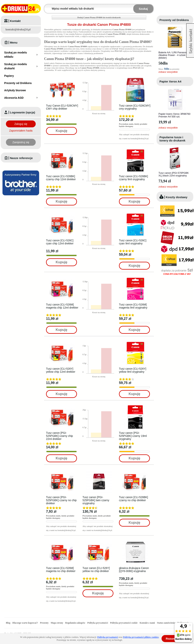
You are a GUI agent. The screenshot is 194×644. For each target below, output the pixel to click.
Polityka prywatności (98, 623)
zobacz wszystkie (168, 72)
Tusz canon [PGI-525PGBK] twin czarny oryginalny (96, 500)
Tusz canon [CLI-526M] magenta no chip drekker (61, 570)
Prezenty (44, 623)
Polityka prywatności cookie (124, 623)
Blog (8, 623)
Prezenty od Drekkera (174, 20)
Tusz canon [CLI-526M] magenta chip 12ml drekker (62, 306)
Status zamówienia (166, 623)
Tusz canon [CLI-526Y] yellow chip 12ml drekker (61, 370)
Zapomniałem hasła (21, 131)
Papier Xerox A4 (170, 81)
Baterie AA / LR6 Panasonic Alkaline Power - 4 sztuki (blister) (174, 55)
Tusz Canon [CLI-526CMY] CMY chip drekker (62, 107)
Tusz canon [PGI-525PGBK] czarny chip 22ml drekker (59, 436)
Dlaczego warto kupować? (25, 623)
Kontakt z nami (147, 623)
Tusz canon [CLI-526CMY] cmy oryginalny (135, 107)
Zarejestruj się (21, 142)
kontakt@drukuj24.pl (18, 29)
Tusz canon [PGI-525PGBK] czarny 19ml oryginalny (133, 436)
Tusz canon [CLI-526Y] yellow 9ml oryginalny (133, 370)
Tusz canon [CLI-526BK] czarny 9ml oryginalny (133, 178)
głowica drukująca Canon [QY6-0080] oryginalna (134, 570)
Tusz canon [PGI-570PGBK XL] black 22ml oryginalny (174, 174)
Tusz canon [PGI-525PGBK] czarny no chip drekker (61, 500)
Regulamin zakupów (75, 623)
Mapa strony (57, 623)
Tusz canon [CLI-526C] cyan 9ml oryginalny (133, 242)
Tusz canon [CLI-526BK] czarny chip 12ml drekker (61, 178)
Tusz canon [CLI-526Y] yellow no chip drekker (96, 570)
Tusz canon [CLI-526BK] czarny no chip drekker (133, 499)
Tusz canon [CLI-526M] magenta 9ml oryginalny (133, 306)
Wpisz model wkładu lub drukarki (47, 6)
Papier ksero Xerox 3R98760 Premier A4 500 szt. (174, 115)
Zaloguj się (21, 124)
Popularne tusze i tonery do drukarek (172, 139)
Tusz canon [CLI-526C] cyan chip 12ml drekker (60, 242)
